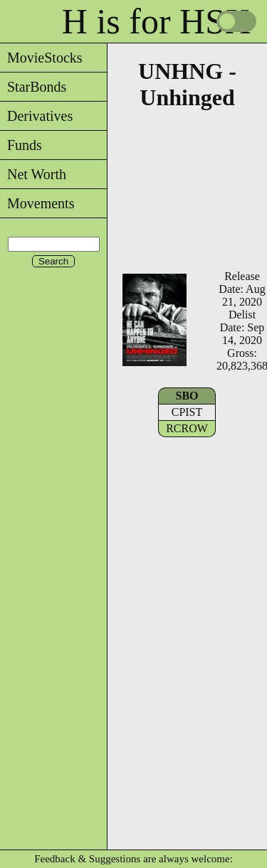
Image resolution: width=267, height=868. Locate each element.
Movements (37, 203)
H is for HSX (156, 21)
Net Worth (33, 174)
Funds (21, 145)
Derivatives (36, 116)
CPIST (187, 412)
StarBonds (33, 87)
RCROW (187, 428)
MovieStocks (41, 58)
